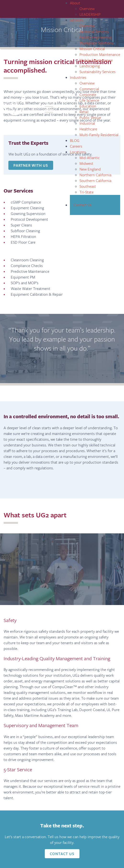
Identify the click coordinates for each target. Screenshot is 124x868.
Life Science (89, 100)
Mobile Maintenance (96, 60)
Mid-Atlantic (90, 158)
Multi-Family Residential (99, 135)
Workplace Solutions (96, 43)
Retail (84, 112)
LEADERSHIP (90, 14)
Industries (78, 77)
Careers (76, 146)
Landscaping (90, 66)
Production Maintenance (100, 54)
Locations (78, 152)
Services (77, 20)
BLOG (75, 140)
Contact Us (83, 205)
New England (90, 169)
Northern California (95, 175)
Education (88, 106)
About (75, 3)
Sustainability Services (98, 72)
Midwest (86, 163)
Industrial (87, 123)
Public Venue (90, 117)
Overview (87, 8)
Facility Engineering (96, 37)
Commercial (89, 89)
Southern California (95, 180)
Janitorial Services (94, 31)
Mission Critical (92, 49)
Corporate (88, 94)
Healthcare (88, 129)
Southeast (88, 186)
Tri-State (87, 192)
